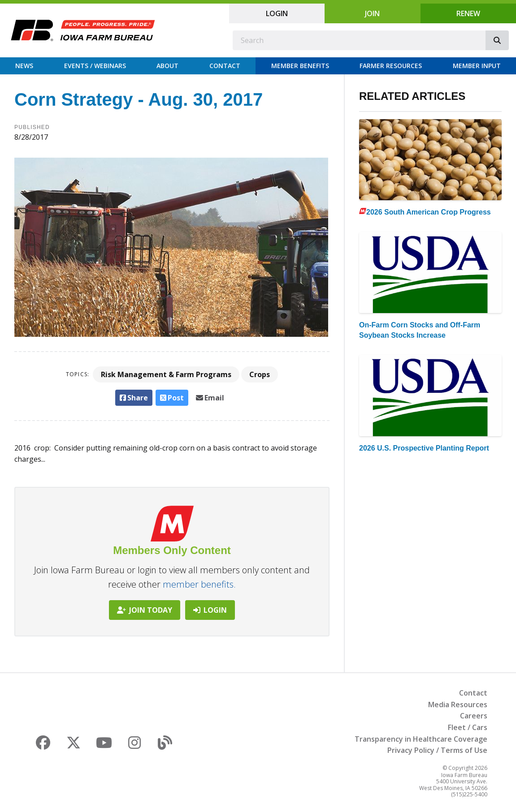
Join (372, 13)
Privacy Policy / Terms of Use (437, 750)
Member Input (477, 66)
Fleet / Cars (468, 727)
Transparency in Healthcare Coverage (421, 739)
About (167, 66)
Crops (260, 374)
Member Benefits (300, 66)
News (24, 66)
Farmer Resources (391, 66)
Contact (225, 66)
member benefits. (199, 584)
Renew (468, 13)
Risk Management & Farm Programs (166, 374)
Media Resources (458, 705)
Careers (474, 716)
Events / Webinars (95, 66)
